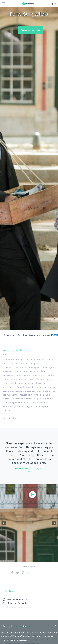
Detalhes (22, 335)
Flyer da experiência (17, 599)
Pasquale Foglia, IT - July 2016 (29, 469)
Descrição (9, 335)
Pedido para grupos (30, 30)
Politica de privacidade (17, 640)
